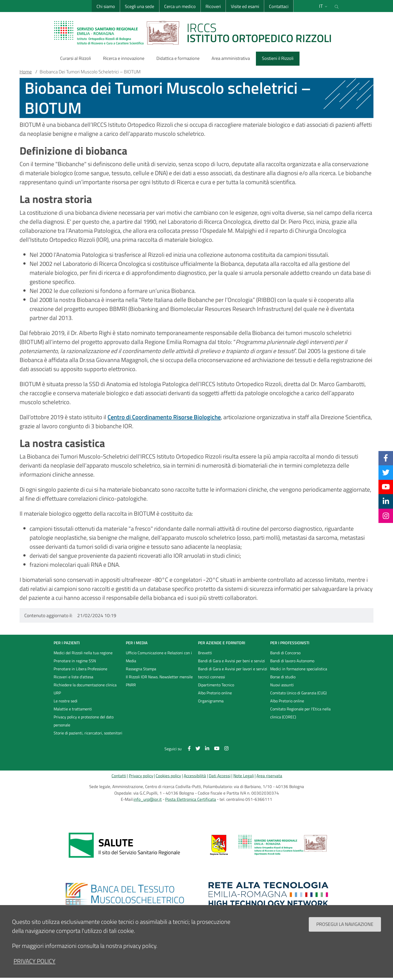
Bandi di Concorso (285, 653)
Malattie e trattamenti (73, 709)
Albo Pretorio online (215, 693)
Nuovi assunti (282, 685)
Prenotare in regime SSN (75, 661)
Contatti (119, 776)
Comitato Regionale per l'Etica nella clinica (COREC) (300, 713)
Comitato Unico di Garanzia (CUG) (298, 693)
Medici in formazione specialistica (299, 669)
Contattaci (279, 6)
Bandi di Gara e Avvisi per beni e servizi (231, 661)
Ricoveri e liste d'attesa (73, 677)
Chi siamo (106, 6)
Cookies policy (168, 776)
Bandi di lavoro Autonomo (292, 661)
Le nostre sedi (66, 701)
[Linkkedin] (386, 501)
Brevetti (205, 653)
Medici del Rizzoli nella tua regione (83, 653)
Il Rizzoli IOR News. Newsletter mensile (159, 677)
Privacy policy (141, 776)
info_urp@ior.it (148, 799)
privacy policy (34, 967)
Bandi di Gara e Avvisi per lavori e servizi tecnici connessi (233, 673)
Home (26, 72)
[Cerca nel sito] (337, 6)
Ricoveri (213, 6)
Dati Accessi (220, 776)
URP (57, 693)
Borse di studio (283, 677)
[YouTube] (386, 487)
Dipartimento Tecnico (216, 685)
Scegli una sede (139, 6)
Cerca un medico (180, 6)
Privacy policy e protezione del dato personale (84, 721)
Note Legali (244, 776)
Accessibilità (195, 776)
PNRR (131, 685)
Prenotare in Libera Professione (80, 669)
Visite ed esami (245, 6)
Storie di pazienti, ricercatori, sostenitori (88, 733)
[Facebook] (386, 458)
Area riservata (269, 776)
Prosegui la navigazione (345, 931)
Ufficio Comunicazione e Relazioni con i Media (159, 657)
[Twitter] (386, 472)
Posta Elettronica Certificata (191, 799)
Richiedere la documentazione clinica (85, 685)
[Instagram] (386, 516)
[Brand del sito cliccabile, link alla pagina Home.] (196, 33)
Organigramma (211, 701)
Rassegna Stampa (141, 669)
